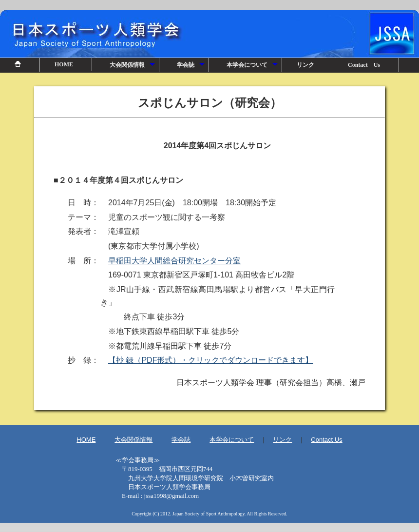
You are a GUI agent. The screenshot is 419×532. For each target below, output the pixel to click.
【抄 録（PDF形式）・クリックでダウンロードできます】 (210, 360)
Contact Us (364, 65)
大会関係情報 (133, 67)
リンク (305, 65)
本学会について (253, 67)
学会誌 (191, 67)
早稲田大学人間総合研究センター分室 (174, 261)
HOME (64, 64)
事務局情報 (209, 481)
